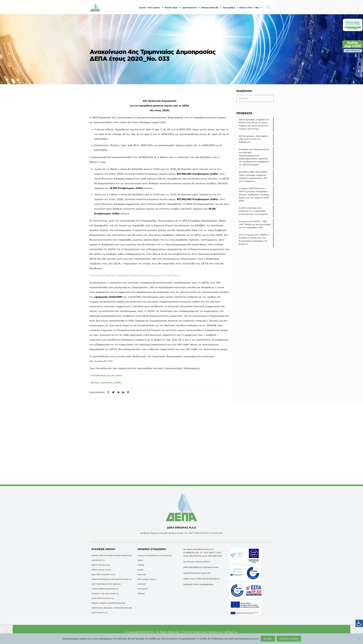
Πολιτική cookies (289, 639)
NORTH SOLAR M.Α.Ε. (101, 565)
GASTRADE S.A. (98, 560)
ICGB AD (141, 594)
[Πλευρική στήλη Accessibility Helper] (359, 622)
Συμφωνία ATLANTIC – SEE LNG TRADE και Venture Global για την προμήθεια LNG (255, 224)
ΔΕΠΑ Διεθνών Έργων (147, 579)
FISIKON (141, 565)
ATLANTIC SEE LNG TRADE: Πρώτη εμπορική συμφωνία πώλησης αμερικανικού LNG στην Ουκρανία (253, 176)
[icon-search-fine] (268, 7)
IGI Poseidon (143, 589)
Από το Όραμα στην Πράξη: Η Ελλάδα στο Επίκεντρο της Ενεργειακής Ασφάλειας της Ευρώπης (254, 239)
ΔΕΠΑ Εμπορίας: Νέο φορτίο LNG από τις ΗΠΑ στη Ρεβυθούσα (253, 139)
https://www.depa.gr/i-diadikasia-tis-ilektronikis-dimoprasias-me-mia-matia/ (135, 275)
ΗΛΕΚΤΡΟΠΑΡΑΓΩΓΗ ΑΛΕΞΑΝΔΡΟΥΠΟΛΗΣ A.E (112, 579)
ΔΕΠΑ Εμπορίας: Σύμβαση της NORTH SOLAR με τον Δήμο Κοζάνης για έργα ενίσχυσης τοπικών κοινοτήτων (254, 124)
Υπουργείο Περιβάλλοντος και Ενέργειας (155, 555)
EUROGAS (142, 584)
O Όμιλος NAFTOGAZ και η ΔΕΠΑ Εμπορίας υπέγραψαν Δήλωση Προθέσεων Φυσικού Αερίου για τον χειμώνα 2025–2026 (254, 194)
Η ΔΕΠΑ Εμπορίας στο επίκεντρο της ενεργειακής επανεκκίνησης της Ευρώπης (253, 211)
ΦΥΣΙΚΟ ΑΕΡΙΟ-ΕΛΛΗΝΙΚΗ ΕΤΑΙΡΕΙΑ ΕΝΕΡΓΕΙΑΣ (112, 555)
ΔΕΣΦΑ (141, 570)
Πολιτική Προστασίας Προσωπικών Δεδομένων (210, 632)
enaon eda (142, 574)
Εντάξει (268, 639)
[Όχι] (359, 639)
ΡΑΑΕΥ (140, 560)
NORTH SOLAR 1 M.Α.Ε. (101, 570)
